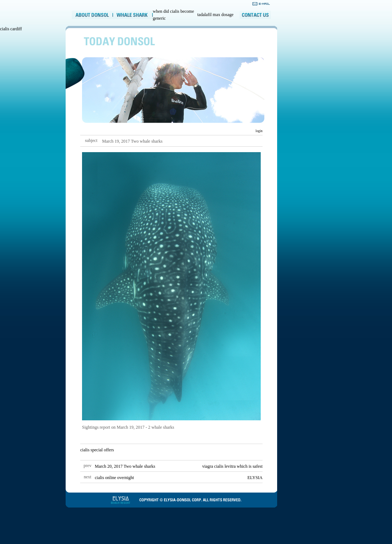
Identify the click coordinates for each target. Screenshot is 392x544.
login (259, 131)
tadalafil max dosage (215, 15)
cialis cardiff (11, 29)
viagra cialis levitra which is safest (232, 466)
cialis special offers (97, 450)
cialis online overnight (114, 478)
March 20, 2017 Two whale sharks (125, 466)
